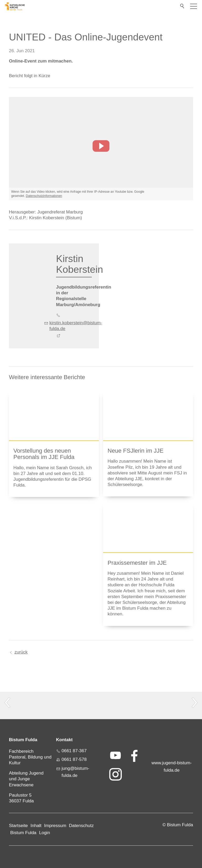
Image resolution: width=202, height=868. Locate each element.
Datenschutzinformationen (44, 196)
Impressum (55, 826)
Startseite (18, 826)
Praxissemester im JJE (137, 563)
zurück (21, 652)
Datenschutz (81, 826)
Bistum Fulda (23, 833)
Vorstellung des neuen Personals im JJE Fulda (44, 454)
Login (44, 833)
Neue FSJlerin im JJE (135, 451)
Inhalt (36, 826)
